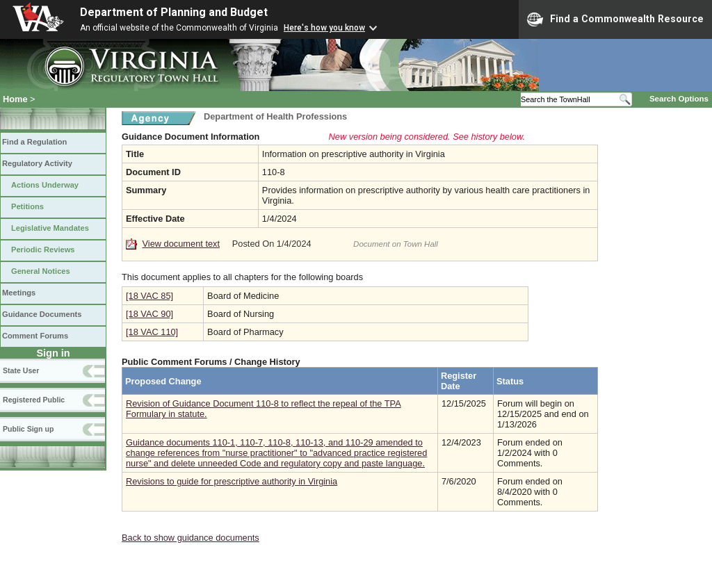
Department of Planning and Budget (174, 12)
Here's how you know (324, 28)
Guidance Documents (42, 314)
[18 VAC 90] (149, 314)
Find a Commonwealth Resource (615, 19)
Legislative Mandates (50, 228)
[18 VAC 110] (152, 332)
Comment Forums (35, 336)
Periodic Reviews (43, 250)
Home (15, 99)
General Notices (41, 271)
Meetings (19, 293)
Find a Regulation (34, 142)
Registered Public (34, 400)
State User (21, 370)
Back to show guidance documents (191, 538)
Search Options (679, 99)
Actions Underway (45, 185)
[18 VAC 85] (149, 296)
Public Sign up (28, 429)
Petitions (27, 206)
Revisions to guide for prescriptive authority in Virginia (232, 481)
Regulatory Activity (37, 163)
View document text (181, 244)
